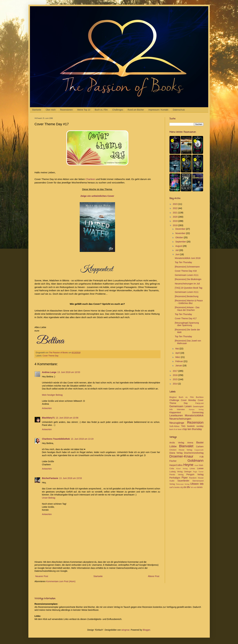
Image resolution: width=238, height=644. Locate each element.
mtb (195, 487)
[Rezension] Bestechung (187, 296)
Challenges (118, 110)
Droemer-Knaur (181, 456)
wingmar (125, 630)
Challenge (174, 400)
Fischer (173, 461)
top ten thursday (193, 429)
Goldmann (195, 461)
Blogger (146, 630)
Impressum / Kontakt (158, 110)
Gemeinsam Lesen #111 (187, 275)
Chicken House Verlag (181, 450)
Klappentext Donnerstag (187, 412)
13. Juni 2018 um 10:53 (69, 372)
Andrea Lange (49, 372)
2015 (175, 379)
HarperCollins (176, 465)
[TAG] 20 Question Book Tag (188, 288)
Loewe (200, 468)
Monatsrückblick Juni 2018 (188, 258)
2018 (175, 225)
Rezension (195, 422)
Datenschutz (179, 110)
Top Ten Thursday (183, 262)
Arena (190, 443)
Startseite (37, 110)
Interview (181, 409)
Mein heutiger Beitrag (52, 395)
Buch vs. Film (101, 110)
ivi (192, 487)
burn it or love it (176, 429)
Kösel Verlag (182, 469)
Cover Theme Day (51, 356)
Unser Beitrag (49, 498)
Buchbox (200, 397)
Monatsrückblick (194, 415)
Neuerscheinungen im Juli (187, 284)
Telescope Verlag (183, 484)
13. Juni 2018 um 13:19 (82, 439)
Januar (179, 366)
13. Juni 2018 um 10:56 (67, 418)
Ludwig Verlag (176, 472)
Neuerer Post (42, 576)
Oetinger (188, 472)
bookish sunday (195, 426)
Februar (179, 361)
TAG (183, 426)
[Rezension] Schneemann (187, 267)
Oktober (180, 237)
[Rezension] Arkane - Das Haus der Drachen (187, 309)
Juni (178, 254)
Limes (192, 469)
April (178, 353)
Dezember (181, 229)
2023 (175, 204)
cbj (181, 487)
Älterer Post (154, 576)
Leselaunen (176, 415)
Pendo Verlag (177, 475)
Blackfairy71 (48, 418)
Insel (196, 465)
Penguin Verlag (195, 474)
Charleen (90, 179)
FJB (202, 457)
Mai (177, 349)
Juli (177, 250)
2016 (175, 375)
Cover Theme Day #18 (186, 271)
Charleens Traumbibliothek (56, 439)
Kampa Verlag (196, 409)
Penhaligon (175, 478)
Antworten (47, 408)
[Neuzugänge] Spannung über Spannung (187, 324)
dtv (188, 487)
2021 (175, 213)
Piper (185, 478)
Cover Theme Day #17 (186, 318)
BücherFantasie (50, 478)
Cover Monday (188, 400)
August (179, 246)
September (181, 242)
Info (171, 409)
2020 (175, 217)
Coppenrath (199, 450)
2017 (175, 371)
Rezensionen (66, 110)
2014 (175, 384)
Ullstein (195, 484)
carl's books (175, 487)
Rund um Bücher (136, 110)
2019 (175, 221)
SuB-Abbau (174, 426)
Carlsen (200, 446)
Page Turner (198, 472)
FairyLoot (199, 403)
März (178, 357)
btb (202, 484)
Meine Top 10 (84, 110)
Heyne (188, 465)
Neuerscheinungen (180, 419)
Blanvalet (186, 446)
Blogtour (173, 397)
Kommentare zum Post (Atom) (61, 581)
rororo (200, 487)
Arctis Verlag (177, 443)
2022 (175, 208)
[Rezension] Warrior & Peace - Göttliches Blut (189, 302)
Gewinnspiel (198, 407)
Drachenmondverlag (194, 453)
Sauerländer (183, 481)
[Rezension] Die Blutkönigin (188, 279)
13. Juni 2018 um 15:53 (71, 478)
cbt (185, 487)
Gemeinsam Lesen (181, 406)
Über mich (51, 110)
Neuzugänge (177, 423)
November (181, 233)
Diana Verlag (176, 453)
